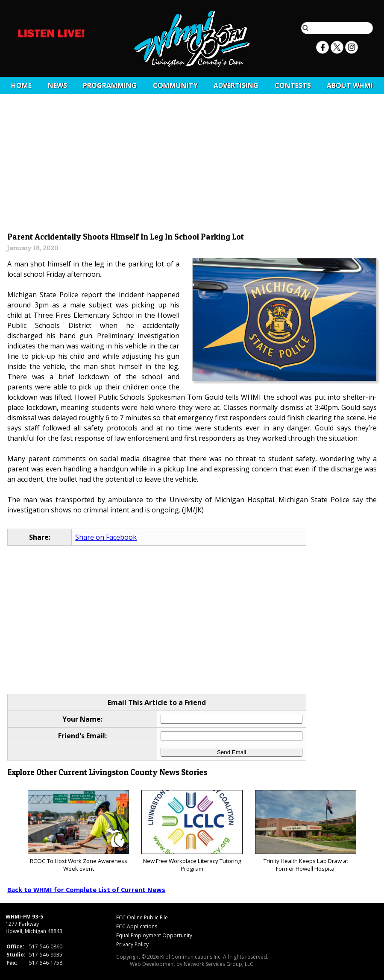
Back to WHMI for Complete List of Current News (86, 889)
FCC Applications (137, 926)
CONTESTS (293, 85)
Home (21, 85)
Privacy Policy (132, 944)
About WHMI (350, 85)
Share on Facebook (106, 537)
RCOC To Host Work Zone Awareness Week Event (78, 831)
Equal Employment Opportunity (154, 935)
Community (175, 85)
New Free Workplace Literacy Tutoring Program (192, 831)
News (57, 85)
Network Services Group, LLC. (219, 964)
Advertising (236, 85)
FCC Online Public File (142, 917)
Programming (110, 85)
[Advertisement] (192, 165)
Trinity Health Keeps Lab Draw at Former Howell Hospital (306, 831)
